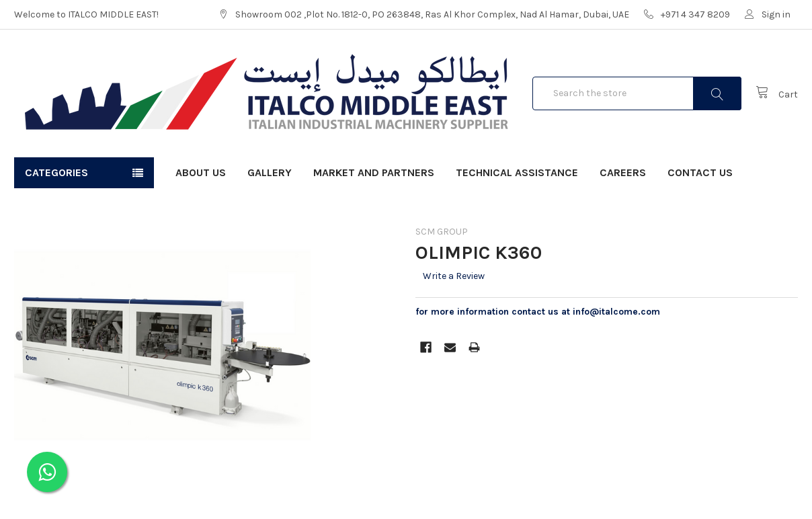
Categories (56, 172)
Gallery (270, 172)
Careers (623, 172)
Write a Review (454, 276)
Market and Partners (374, 172)
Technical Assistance (517, 172)
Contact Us (700, 172)
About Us (201, 172)
